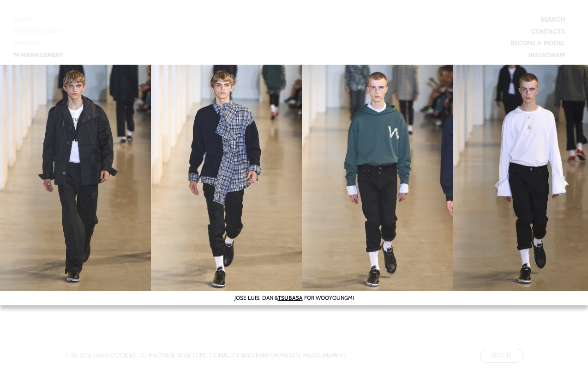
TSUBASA (290, 298)
